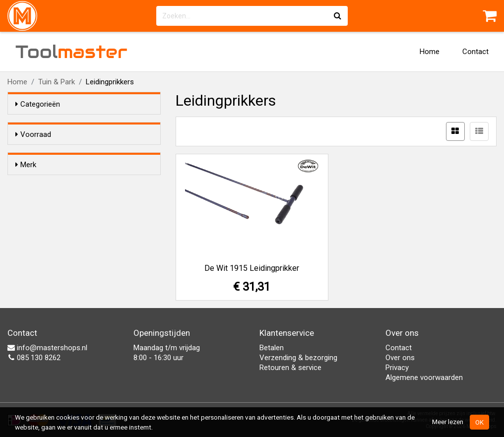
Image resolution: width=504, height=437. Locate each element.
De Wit (46, 201)
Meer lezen (448, 422)
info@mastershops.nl (47, 348)
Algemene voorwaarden (424, 377)
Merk (26, 183)
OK (479, 422)
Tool (71, 52)
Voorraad (33, 134)
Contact (475, 52)
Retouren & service (290, 368)
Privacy (397, 368)
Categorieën (38, 104)
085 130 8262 (34, 358)
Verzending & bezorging (298, 358)
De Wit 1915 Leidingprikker (252, 268)
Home (430, 52)
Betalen (272, 348)
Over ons (400, 358)
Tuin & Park (57, 82)
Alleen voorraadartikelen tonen (80, 153)
